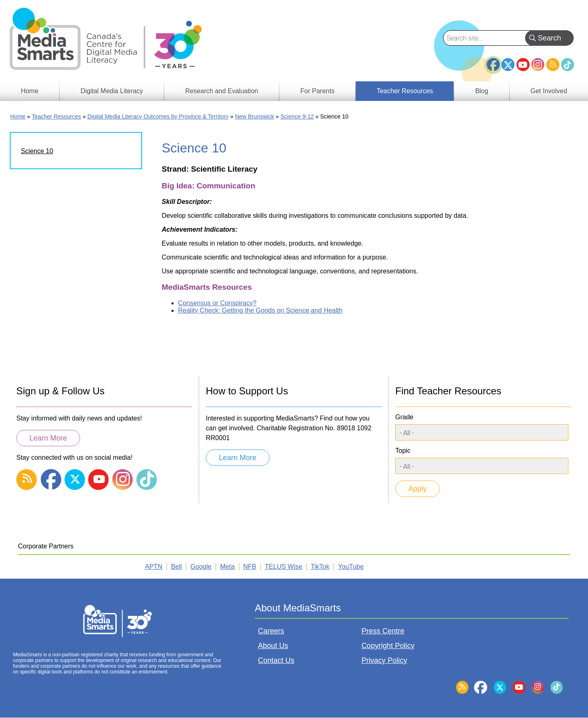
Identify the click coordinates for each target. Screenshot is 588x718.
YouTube (523, 65)
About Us (273, 646)
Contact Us (276, 660)
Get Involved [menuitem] (549, 91)
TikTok (568, 65)
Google (201, 567)
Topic (403, 451)
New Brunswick (254, 116)
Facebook (493, 61)
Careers (271, 631)
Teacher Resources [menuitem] (405, 91)
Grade (404, 417)
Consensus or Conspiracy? (217, 303)
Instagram (538, 65)
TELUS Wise (284, 567)
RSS (553, 65)
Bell (177, 567)
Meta (227, 567)
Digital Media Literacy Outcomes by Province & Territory (158, 116)
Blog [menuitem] (482, 91)
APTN (154, 567)
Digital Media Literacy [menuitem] (112, 91)
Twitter (508, 65)
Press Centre (383, 631)
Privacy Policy (384, 660)
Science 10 (37, 151)
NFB (250, 567)
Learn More (48, 438)
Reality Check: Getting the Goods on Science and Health (260, 310)
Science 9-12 (297, 116)
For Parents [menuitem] (318, 91)
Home (18, 116)
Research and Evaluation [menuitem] (222, 91)
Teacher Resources (57, 116)
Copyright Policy (388, 646)
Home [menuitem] (30, 91)
